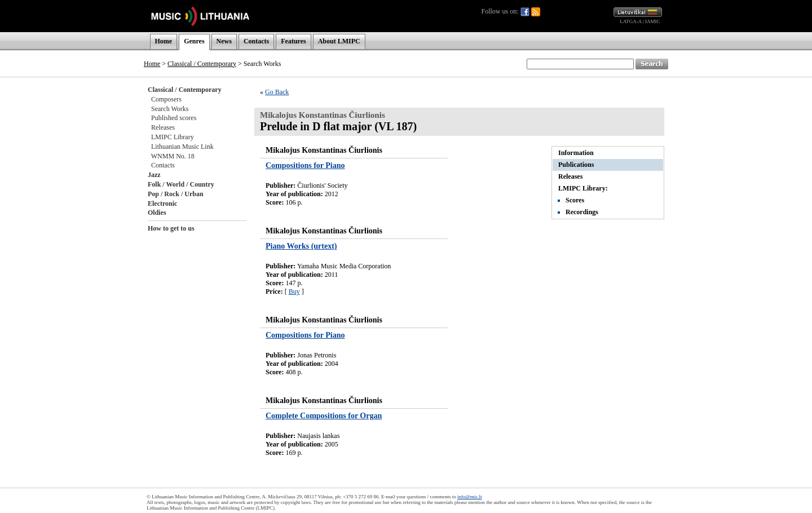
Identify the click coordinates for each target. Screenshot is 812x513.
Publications (576, 165)
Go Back (277, 92)
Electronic (162, 204)
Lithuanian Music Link (182, 147)
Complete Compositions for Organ (324, 416)
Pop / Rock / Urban (176, 194)
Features (293, 41)
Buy (294, 291)
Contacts (256, 41)
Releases (163, 127)
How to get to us (171, 228)
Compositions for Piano (305, 165)
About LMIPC (339, 41)
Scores (575, 200)
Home (164, 41)
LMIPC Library (173, 137)
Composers (166, 99)
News (224, 41)
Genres (194, 41)
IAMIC (653, 21)
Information (576, 153)
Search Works (170, 109)
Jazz (154, 175)
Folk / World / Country (181, 184)
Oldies (157, 213)
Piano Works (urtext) (301, 246)
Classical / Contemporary (202, 64)
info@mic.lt (470, 497)
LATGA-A (631, 21)
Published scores (174, 118)
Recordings (582, 212)
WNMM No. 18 (173, 156)
